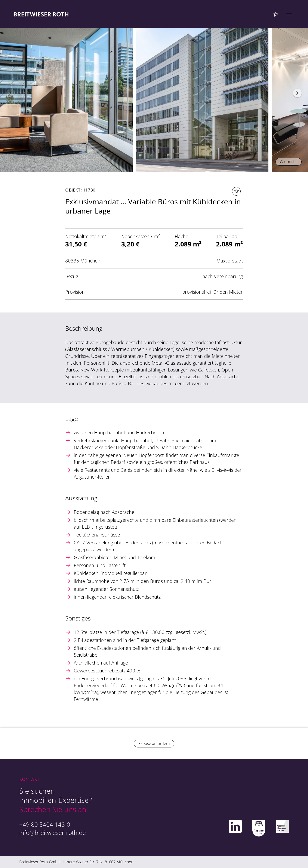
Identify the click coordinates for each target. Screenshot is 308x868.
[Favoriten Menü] (276, 14)
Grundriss (289, 162)
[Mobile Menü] (289, 14)
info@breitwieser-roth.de (53, 833)
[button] (297, 93)
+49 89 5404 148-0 (45, 824)
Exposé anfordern (154, 743)
